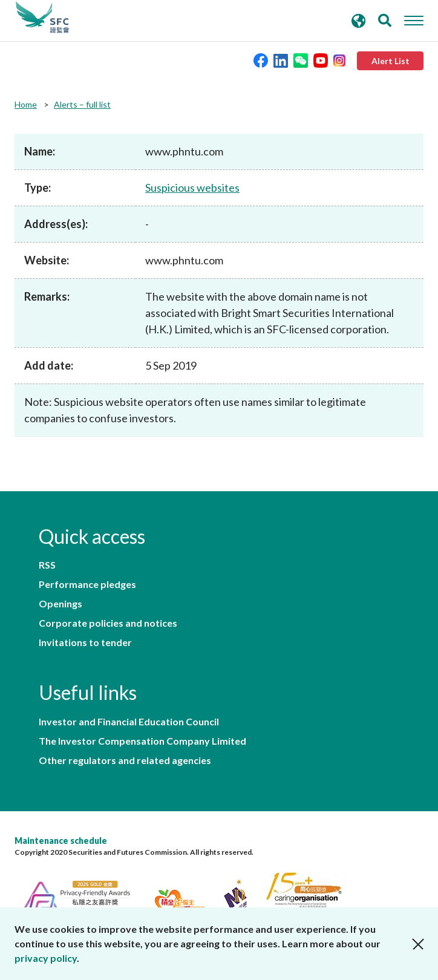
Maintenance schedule (61, 841)
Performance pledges (87, 584)
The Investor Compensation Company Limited (142, 741)
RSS (47, 565)
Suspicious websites (192, 188)
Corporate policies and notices (108, 623)
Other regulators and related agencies (125, 760)
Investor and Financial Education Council (129, 722)
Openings (60, 604)
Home (26, 104)
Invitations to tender (85, 642)
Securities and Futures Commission (42, 18)
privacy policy (46, 958)
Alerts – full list (82, 104)
